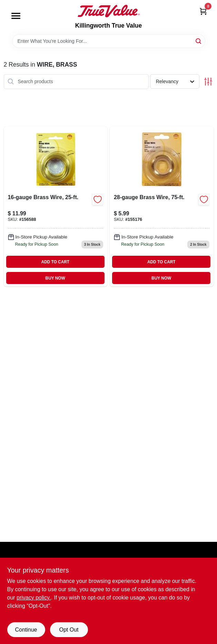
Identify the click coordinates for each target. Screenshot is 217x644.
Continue (26, 630)
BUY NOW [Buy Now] (55, 278)
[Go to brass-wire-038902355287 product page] (162, 206)
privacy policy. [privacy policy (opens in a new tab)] (34, 598)
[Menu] (16, 16)
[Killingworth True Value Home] (109, 11)
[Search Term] (109, 41)
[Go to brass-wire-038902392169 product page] (56, 206)
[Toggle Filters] (208, 82)
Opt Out (69, 630)
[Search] (199, 41)
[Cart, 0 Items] (203, 11)
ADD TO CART (55, 262)
